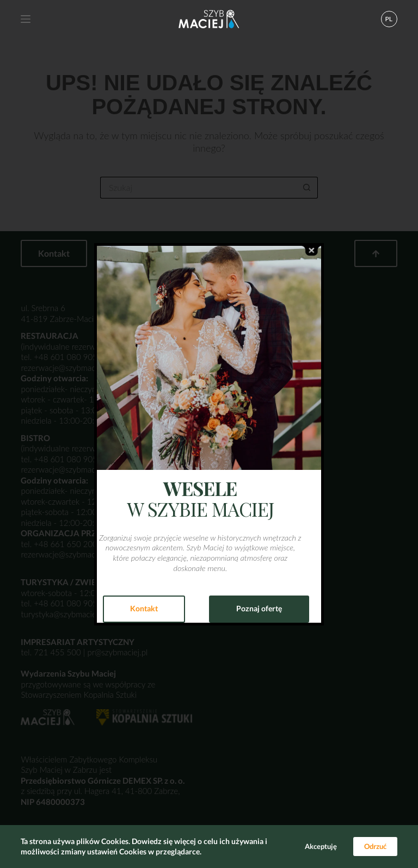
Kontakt (144, 608)
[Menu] (26, 19)
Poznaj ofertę (259, 608)
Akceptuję (321, 846)
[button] (389, 19)
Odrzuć (375, 846)
